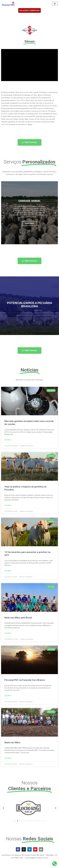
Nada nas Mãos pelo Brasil (18, 618)
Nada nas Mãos (12, 742)
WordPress (18, 866)
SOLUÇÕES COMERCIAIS (29, 10)
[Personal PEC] (8, 4)
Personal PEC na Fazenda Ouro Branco (25, 680)
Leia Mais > (8, 440)
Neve (4, 866)
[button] (29, 142)
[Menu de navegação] (55, 4)
